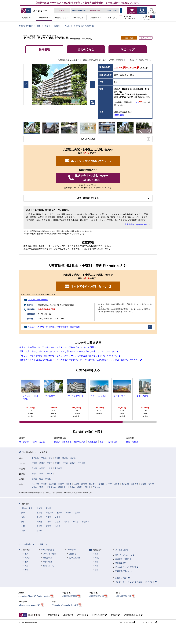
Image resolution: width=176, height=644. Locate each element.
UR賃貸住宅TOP (26, 26)
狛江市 (34, 487)
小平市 (109, 484)
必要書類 (73, 554)
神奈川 (27, 558)
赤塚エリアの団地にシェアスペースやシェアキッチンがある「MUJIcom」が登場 (57, 347)
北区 (41, 479)
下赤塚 (34, 442)
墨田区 (42, 463)
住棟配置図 (119, 115)
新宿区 (57, 458)
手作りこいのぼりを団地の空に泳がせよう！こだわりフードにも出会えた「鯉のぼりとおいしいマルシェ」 (69, 356)
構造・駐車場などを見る (88, 198)
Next (93, 84)
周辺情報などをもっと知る (136, 224)
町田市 (92, 484)
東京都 (48, 26)
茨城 (26, 570)
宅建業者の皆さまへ (123, 571)
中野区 (34, 474)
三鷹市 (61, 484)
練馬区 (50, 474)
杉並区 (42, 474)
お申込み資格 (75, 558)
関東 (39, 26)
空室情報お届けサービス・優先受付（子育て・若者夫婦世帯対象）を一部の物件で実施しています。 (88, 3)
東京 (128, 442)
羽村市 (88, 487)
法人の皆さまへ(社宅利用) (127, 567)
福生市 (151, 484)
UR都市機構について (133, 615)
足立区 (65, 463)
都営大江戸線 (80, 442)
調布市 (84, 484)
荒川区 (57, 463)
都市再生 (115, 615)
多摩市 (72, 487)
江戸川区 (81, 463)
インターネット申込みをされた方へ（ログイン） (136, 582)
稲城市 (80, 487)
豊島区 (34, 479)
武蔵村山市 (63, 487)
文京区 (65, 458)
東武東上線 (93, 442)
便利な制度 (48, 558)
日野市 (117, 484)
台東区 (34, 463)
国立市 (143, 484)
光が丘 (42, 442)
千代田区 (35, 458)
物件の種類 (48, 562)
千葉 (26, 562)
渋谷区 (73, 458)
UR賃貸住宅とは (48, 550)
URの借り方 (72, 550)
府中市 (69, 484)
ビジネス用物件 (100, 615)
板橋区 (57, 26)
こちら (136, 102)
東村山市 (125, 484)
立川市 (44, 484)
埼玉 (26, 566)
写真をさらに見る (88, 139)
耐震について (49, 566)
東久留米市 (51, 487)
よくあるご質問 (122, 550)
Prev (26, 84)
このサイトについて (149, 622)
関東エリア (44, 544)
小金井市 (100, 484)
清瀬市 (42, 487)
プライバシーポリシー (127, 622)
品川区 (34, 468)
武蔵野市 (52, 484)
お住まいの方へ (123, 578)
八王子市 (35, 484)
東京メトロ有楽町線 (63, 442)
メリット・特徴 (50, 554)
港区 (51, 458)
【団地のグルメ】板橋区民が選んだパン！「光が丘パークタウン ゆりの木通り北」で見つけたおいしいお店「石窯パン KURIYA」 (79, 360)
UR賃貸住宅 (68, 615)
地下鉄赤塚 (24, 442)
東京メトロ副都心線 (108, 442)
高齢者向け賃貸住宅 (123, 559)
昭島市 (76, 484)
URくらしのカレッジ (125, 555)
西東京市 (96, 487)
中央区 (44, 458)
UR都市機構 (53, 615)
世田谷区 (58, 468)
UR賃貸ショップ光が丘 (38, 300)
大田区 (50, 468)
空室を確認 (129, 38)
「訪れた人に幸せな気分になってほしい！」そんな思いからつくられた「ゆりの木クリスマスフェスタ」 (68, 351)
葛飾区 (73, 463)
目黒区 (42, 468)
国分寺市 (135, 484)
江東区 (50, 463)
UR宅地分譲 (82, 615)
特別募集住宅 (121, 563)
